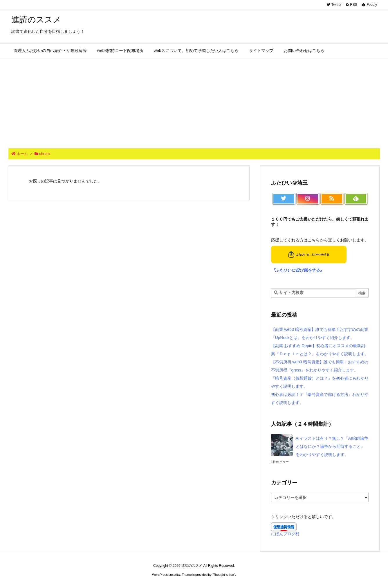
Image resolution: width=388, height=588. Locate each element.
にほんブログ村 (285, 534)
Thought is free (224, 575)
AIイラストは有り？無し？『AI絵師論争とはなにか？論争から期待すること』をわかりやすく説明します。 (332, 446)
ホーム (22, 154)
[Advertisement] (194, 102)
